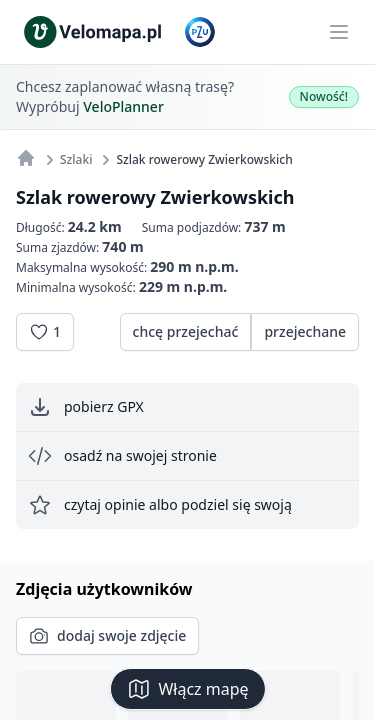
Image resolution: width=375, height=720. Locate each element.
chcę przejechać (186, 331)
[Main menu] (339, 32)
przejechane (305, 331)
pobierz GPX (86, 407)
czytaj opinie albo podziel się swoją (160, 505)
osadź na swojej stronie (122, 456)
